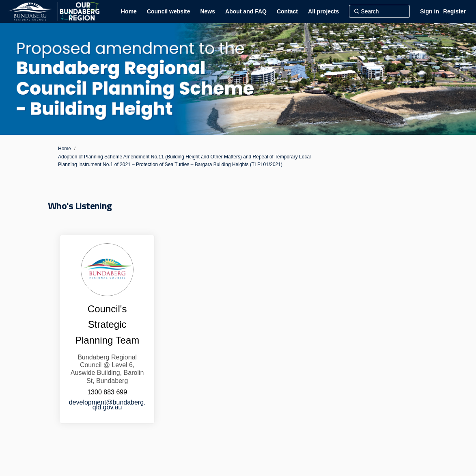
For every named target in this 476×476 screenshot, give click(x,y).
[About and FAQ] (246, 11)
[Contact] (287, 11)
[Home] (129, 11)
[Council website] (169, 11)
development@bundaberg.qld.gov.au (107, 405)
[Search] (379, 11)
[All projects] (323, 11)
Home (65, 149)
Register (454, 11)
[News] (208, 11)
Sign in (430, 11)
